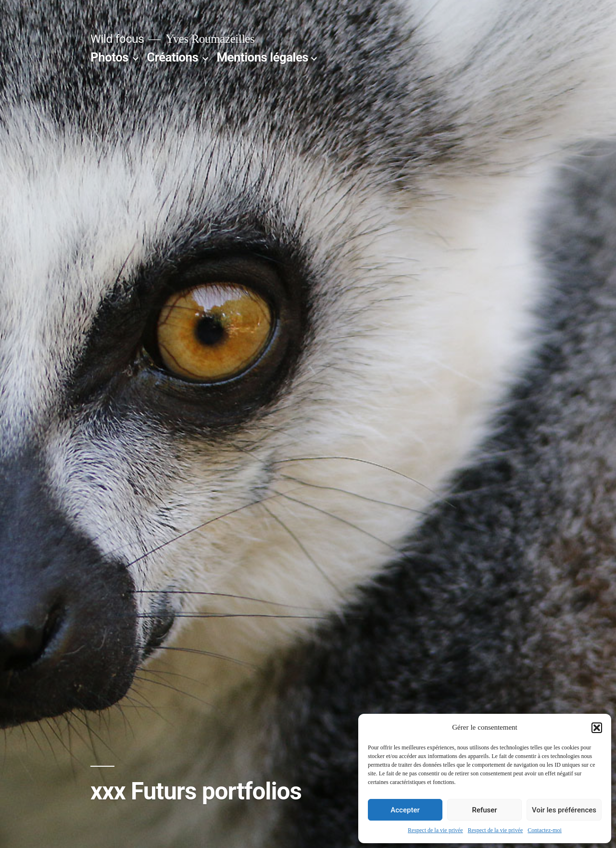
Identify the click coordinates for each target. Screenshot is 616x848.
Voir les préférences (564, 810)
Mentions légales (263, 57)
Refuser (484, 810)
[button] (597, 728)
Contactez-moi (545, 830)
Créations (172, 57)
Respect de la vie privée (435, 830)
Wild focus (117, 39)
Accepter (405, 810)
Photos (109, 57)
